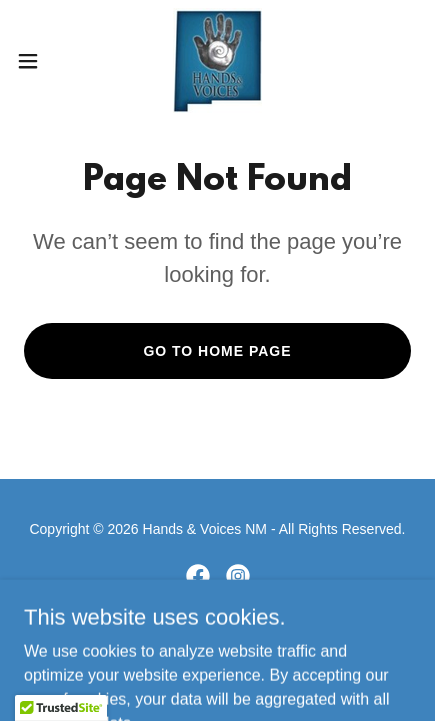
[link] (217, 60)
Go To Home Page (217, 351)
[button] (39, 61)
